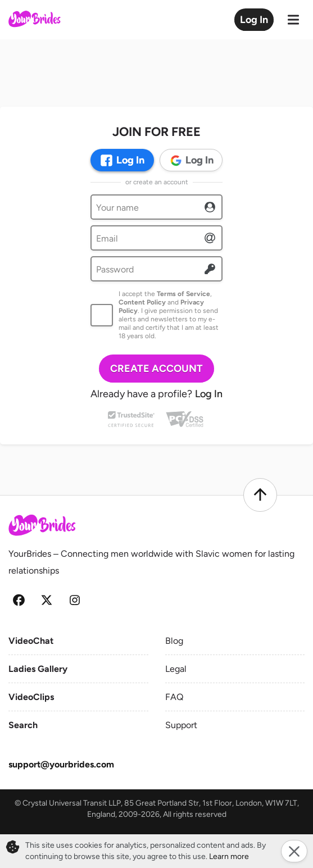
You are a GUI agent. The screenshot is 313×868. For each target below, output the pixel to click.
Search (23, 725)
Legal (176, 669)
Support (181, 725)
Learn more (229, 856)
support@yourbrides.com (61, 764)
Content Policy (142, 302)
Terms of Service (183, 294)
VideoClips (31, 697)
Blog (174, 641)
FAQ (174, 697)
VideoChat (31, 641)
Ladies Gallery (38, 669)
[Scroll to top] (260, 495)
